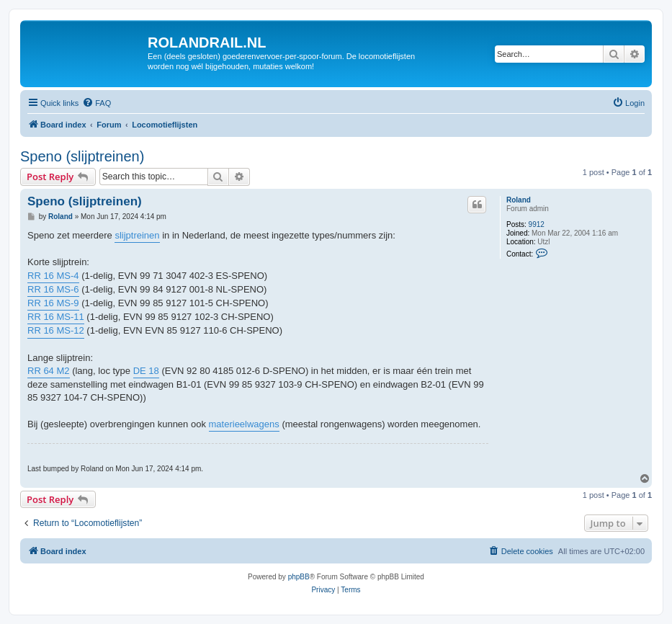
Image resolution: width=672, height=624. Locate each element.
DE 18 (146, 371)
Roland (519, 200)
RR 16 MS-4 (53, 276)
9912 (537, 224)
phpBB (299, 577)
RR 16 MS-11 (56, 317)
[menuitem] (97, 103)
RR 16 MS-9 (53, 303)
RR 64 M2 (49, 371)
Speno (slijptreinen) (82, 156)
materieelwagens (244, 424)
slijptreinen (137, 235)
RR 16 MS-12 (56, 330)
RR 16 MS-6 (53, 289)
